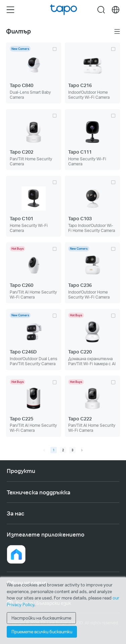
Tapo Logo (64, 10)
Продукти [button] (21, 471)
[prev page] (44, 450)
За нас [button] (16, 513)
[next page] (82, 450)
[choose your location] (116, 10)
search (101, 9)
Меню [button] (117, 31)
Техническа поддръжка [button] (38, 492)
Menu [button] (10, 9)
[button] (16, 554)
